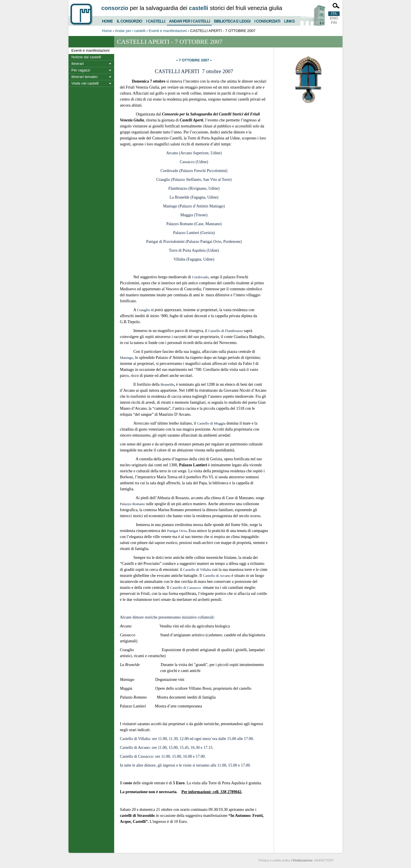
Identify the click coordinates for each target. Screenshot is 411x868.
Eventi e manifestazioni (168, 31)
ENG (334, 18)
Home (107, 20)
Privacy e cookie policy (274, 860)
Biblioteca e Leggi (232, 20)
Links (289, 20)
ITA (334, 14)
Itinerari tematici (84, 77)
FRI (334, 23)
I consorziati (267, 20)
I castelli (156, 20)
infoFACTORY (324, 860)
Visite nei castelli (85, 83)
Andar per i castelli (189, 20)
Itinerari (77, 64)
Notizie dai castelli (86, 57)
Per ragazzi (81, 70)
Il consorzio (129, 20)
